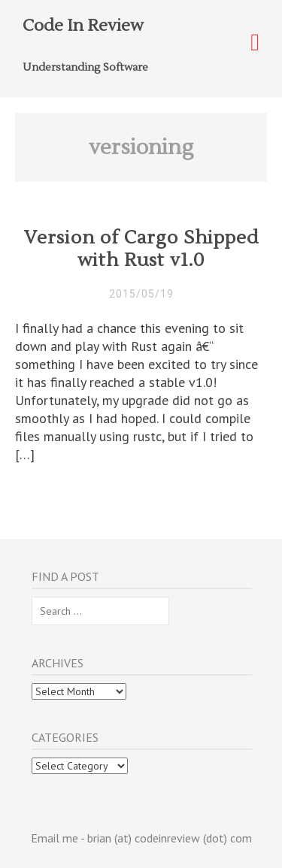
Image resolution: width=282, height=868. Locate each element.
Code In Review (83, 26)
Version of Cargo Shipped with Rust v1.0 (141, 249)
